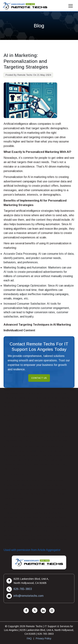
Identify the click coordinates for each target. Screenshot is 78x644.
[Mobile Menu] (71, 7)
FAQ (29, 638)
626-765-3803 (23, 589)
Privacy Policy (44, 638)
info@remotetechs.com (29, 596)
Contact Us (39, 378)
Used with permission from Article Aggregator (32, 550)
